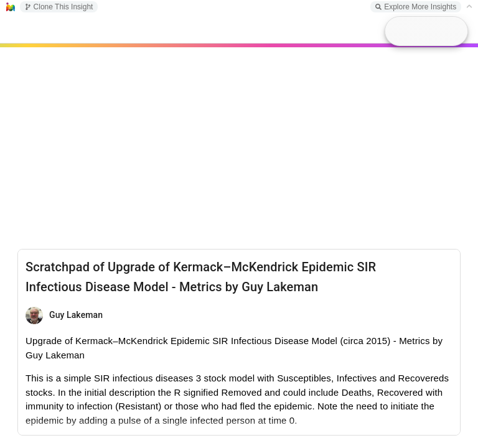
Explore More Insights (416, 7)
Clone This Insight (59, 7)
